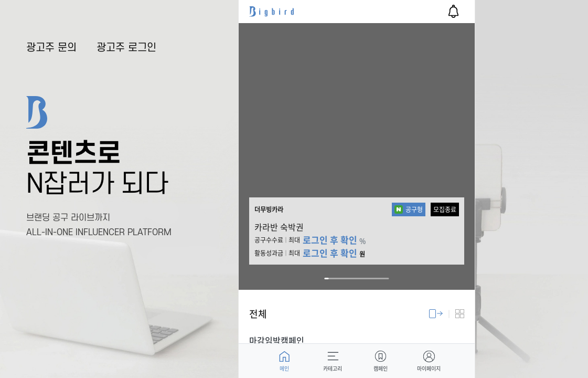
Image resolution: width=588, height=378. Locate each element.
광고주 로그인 (126, 48)
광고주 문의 (51, 48)
